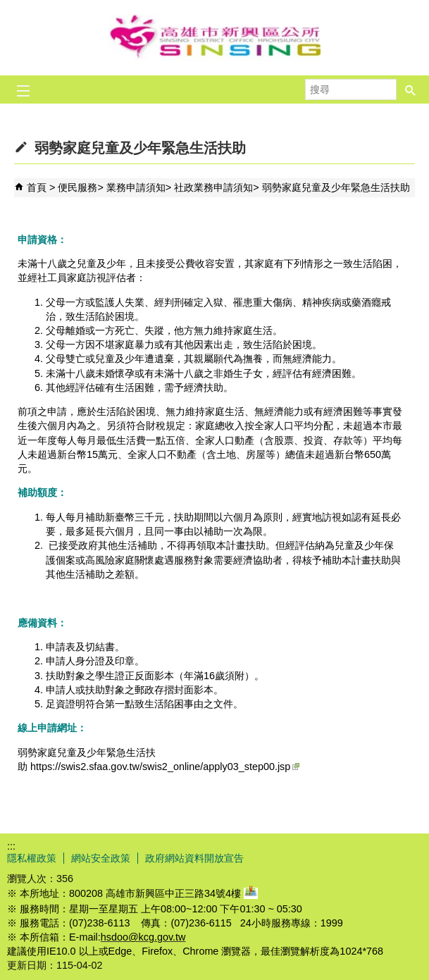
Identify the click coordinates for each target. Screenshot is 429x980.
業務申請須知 (136, 187)
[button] (411, 85)
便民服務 (77, 187)
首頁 (37, 187)
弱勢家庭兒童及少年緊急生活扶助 (336, 187)
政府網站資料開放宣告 (194, 858)
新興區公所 (215, 38)
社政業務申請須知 (213, 187)
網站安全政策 (101, 858)
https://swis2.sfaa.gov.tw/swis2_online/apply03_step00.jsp (165, 767)
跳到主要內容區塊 (7, 7)
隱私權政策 (32, 858)
